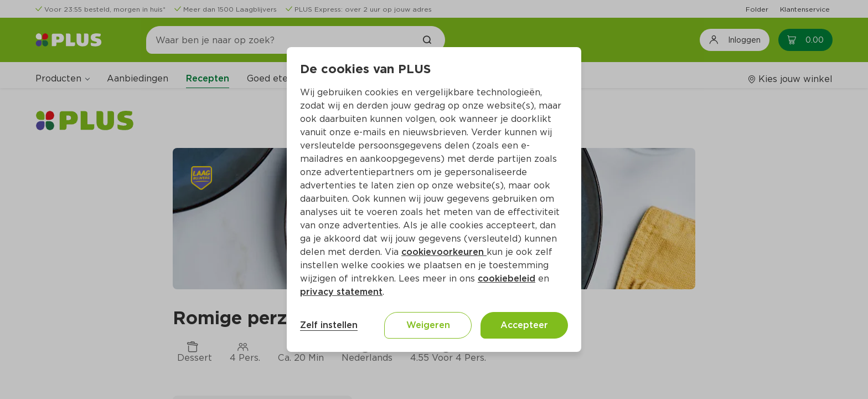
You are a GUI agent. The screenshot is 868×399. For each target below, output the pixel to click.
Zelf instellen (329, 325)
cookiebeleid (507, 278)
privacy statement (341, 292)
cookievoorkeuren (444, 252)
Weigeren (428, 325)
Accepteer (524, 325)
